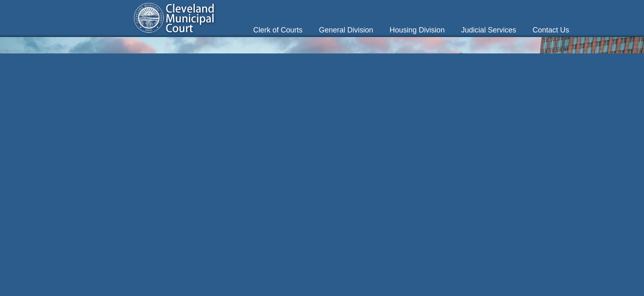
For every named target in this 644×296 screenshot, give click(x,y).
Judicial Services (489, 30)
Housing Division (417, 30)
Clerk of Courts (278, 30)
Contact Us (551, 30)
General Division (346, 30)
